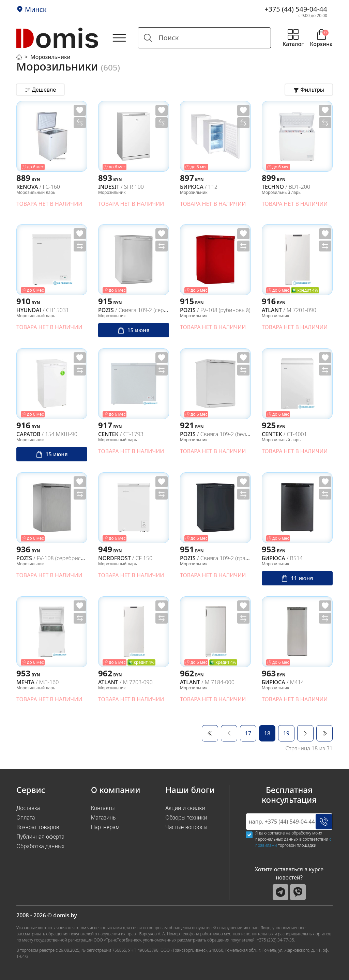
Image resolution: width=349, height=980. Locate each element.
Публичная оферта (40, 837)
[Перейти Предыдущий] (229, 733)
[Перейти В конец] (324, 733)
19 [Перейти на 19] (286, 733)
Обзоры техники (186, 817)
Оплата (26, 817)
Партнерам (105, 827)
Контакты (103, 808)
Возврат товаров (38, 827)
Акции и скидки (185, 808)
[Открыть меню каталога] (293, 38)
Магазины (104, 817)
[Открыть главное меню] (119, 38)
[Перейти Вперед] (305, 733)
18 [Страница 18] (267, 733)
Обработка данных (40, 846)
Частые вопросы (186, 827)
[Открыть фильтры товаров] (309, 90)
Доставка (28, 808)
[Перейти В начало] (210, 733)
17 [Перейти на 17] (248, 733)
